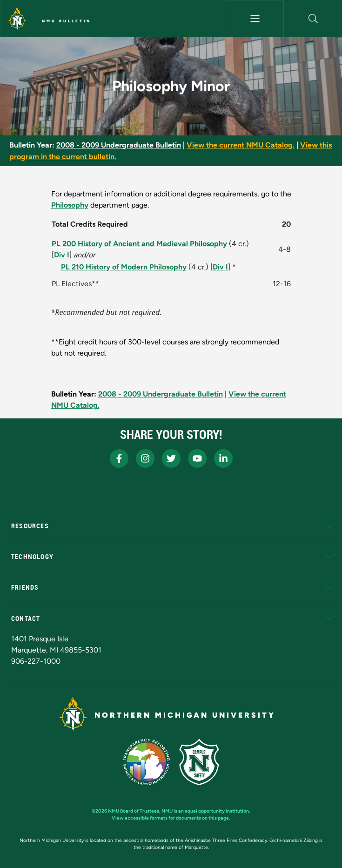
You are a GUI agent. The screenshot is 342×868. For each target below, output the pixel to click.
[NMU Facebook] (119, 458)
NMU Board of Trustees (134, 811)
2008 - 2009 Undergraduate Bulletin (119, 145)
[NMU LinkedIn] (223, 458)
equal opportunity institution (217, 811)
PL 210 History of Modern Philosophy (124, 267)
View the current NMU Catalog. (241, 145)
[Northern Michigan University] (17, 19)
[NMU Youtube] (197, 458)
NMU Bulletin (67, 21)
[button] (313, 19)
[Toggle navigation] (255, 19)
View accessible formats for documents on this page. (171, 818)
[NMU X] (171, 458)
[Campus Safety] (199, 762)
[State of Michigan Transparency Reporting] (146, 762)
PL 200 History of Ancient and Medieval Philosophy (139, 244)
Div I (62, 255)
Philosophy (70, 205)
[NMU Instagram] (145, 458)
